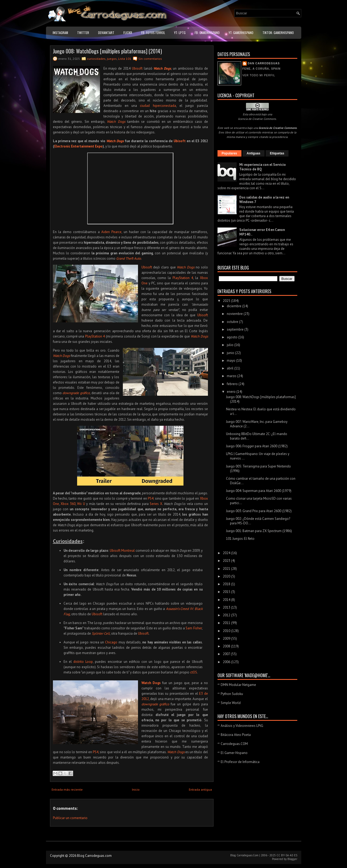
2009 (227, 639)
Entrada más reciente (67, 789)
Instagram (60, 33)
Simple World (231, 703)
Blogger (292, 859)
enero (232, 392)
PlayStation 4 (183, 278)
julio (231, 345)
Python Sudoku (232, 694)
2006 (227, 662)
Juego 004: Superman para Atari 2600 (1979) (259, 491)
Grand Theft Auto (129, 258)
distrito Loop (83, 662)
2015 (227, 592)
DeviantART (106, 33)
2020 (227, 576)
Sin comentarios (150, 59)
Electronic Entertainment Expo (78, 146)
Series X (156, 504)
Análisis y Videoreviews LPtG (242, 726)
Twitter (83, 33)
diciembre (235, 306)
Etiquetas (277, 153)
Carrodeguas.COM (234, 744)
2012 (227, 615)
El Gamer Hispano (234, 753)
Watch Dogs (162, 68)
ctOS (194, 672)
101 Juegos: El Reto (240, 539)
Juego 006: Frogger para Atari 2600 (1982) (257, 446)
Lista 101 (125, 59)
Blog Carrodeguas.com (94, 856)
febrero (233, 384)
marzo (232, 376)
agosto (233, 337)
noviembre (235, 314)
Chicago (111, 642)
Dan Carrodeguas (264, 63)
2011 (227, 623)
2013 (227, 607)
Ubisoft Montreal (122, 551)
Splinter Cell (101, 633)
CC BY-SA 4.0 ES (287, 855)
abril (231, 368)
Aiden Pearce (111, 232)
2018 (227, 584)
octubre (233, 322)
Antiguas (254, 153)
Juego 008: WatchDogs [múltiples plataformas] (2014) (107, 51)
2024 (227, 553)
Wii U (81, 504)
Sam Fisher (194, 628)
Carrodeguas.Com (248, 855)
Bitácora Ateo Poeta (236, 735)
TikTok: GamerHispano (278, 33)
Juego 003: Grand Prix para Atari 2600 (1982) (259, 511)
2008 (227, 646)
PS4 (151, 498)
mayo (231, 361)
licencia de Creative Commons (257, 119)
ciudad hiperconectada (158, 106)
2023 (227, 561)
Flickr (128, 33)
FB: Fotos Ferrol (153, 33)
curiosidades (96, 59)
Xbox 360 (68, 504)
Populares (229, 153)
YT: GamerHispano (241, 33)
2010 (227, 631)
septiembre (236, 329)
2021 (227, 569)
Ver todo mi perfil (259, 75)
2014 (227, 600)
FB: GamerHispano (207, 33)
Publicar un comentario (70, 818)
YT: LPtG (180, 33)
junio (231, 353)
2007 (227, 654)
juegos (112, 59)
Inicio (136, 789)
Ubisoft (137, 68)
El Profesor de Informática (240, 762)
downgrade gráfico (76, 393)
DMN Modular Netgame (238, 685)
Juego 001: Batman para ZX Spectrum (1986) (259, 531)
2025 (227, 301)
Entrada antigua (200, 789)
